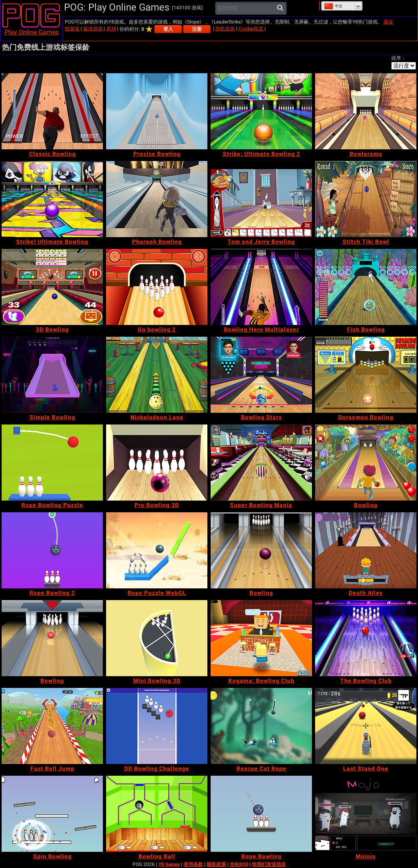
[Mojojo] (366, 814)
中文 (333, 6)
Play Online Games (32, 32)
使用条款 (193, 864)
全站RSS (239, 864)
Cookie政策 (251, 29)
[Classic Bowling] (52, 111)
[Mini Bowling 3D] (157, 638)
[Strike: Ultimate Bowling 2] (261, 111)
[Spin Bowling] (52, 814)
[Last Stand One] (366, 726)
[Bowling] (366, 463)
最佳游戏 (93, 29)
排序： (399, 58)
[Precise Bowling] (157, 111)
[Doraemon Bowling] (366, 375)
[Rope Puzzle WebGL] (157, 550)
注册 (197, 29)
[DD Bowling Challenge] (157, 726)
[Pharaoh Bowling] (157, 199)
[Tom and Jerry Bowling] (261, 199)
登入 (168, 29)
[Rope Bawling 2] (52, 550)
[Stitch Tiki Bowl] (366, 199)
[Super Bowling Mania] (261, 463)
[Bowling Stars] (261, 375)
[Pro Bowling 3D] (157, 463)
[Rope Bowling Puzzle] (52, 463)
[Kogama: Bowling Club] (261, 638)
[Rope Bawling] (261, 814)
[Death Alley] (366, 550)
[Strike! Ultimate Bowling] (52, 199)
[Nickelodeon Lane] (157, 375)
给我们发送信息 (269, 864)
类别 (111, 29)
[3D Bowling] (52, 287)
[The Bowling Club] (366, 638)
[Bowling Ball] (157, 814)
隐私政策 (225, 29)
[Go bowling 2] (157, 287)
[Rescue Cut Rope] (261, 726)
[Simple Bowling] (52, 375)
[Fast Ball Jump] (52, 726)
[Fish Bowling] (366, 287)
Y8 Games (169, 864)
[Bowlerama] (366, 111)
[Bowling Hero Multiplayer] (261, 287)
